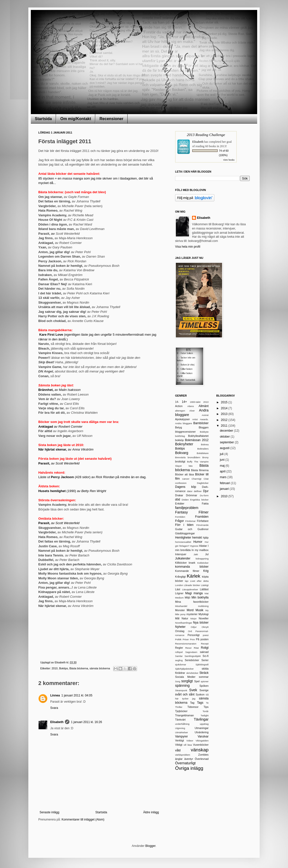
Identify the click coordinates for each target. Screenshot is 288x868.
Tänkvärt (180, 720)
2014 (225, 408)
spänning (182, 685)
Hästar (203, 546)
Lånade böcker (192, 585)
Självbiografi (202, 664)
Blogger (150, 846)
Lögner (179, 593)
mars (224, 477)
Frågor (179, 521)
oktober (225, 437)
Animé (205, 415)
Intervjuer (181, 554)
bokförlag (180, 436)
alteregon (180, 411)
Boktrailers (203, 449)
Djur (206, 491)
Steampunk (181, 690)
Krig (206, 571)
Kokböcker (203, 563)
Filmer (204, 512)
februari (225, 483)
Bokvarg (182, 453)
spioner (205, 681)
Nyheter (180, 627)
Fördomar (191, 521)
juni (223, 460)
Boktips (64, 668)
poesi (206, 635)
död (178, 500)
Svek (193, 690)
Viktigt (179, 745)
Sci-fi (206, 656)
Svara (54, 708)
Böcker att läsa (184, 474)
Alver (192, 411)
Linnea (55, 695)
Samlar (179, 656)
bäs (191, 466)
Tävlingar (201, 719)
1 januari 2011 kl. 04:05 (77, 695)
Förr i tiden (184, 525)
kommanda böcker (192, 567)
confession (181, 483)
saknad (204, 652)
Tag (192, 703)
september (227, 442)
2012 (225, 420)
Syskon (200, 694)
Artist (195, 419)
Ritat (196, 648)
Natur (185, 618)
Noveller (204, 618)
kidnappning (202, 559)
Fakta (205, 503)
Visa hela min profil (188, 247)
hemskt (197, 538)
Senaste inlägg (49, 812)
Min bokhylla (200, 597)
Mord (190, 610)
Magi (189, 593)
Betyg (179, 427)
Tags (200, 703)
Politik (178, 639)
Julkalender (183, 558)
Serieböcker (192, 660)
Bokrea (205, 444)
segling (179, 660)
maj (223, 466)
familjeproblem (187, 508)
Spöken (204, 686)
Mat (207, 593)
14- (177, 402)
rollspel (179, 652)
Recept (205, 644)
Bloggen (204, 427)
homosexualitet (183, 542)
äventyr (189, 759)
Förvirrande (202, 525)
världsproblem (183, 755)
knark (192, 563)
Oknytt (205, 627)
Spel (197, 681)
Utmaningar (202, 728)
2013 (225, 414)
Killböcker (181, 563)
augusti (225, 448)
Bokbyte (204, 432)
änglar (179, 759)
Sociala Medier (185, 677)
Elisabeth (57, 722)
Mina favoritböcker (192, 602)
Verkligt (179, 740)
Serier (205, 660)
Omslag (180, 631)
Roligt (205, 648)
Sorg (178, 681)
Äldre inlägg (151, 812)
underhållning (182, 724)
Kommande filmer (187, 571)
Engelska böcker (199, 500)
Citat (206, 479)
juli (222, 454)
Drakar (179, 495)
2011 (225, 426)
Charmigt (197, 479)
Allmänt (203, 406)
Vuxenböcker (201, 745)
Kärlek (193, 576)
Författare (203, 521)
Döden (185, 500)
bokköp (179, 440)
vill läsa (188, 745)
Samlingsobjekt (193, 656)
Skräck (204, 673)
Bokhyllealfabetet (198, 436)
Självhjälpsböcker (184, 669)
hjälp (206, 538)
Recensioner (111, 119)
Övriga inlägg (189, 768)
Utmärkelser (182, 732)
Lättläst (204, 589)
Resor (189, 648)
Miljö (188, 597)
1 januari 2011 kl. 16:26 (86, 722)
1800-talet (195, 402)
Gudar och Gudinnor (192, 529)
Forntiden (180, 517)
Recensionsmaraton (186, 644)
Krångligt (180, 577)
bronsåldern (194, 457)
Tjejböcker (181, 711)
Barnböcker (201, 423)
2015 (225, 402)
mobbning (203, 606)
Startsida (43, 119)
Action (179, 406)
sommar (204, 677)
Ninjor (193, 618)
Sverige (204, 690)
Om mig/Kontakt (76, 119)
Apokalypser (182, 419)
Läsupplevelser (190, 589)
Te (207, 703)
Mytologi (203, 614)
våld (178, 750)
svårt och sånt (185, 694)
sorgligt (187, 681)
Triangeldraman (184, 715)
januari (225, 489)
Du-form (204, 495)
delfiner (198, 491)
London (179, 585)
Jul (207, 554)
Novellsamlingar (184, 623)
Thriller (179, 707)
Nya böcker (201, 623)
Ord (190, 631)
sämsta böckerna (100, 668)
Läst (178, 589)
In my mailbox (200, 550)
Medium (179, 598)
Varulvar (203, 736)
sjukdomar (181, 664)
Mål (177, 618)
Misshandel (181, 606)
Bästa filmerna (200, 470)
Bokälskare (203, 453)
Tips (206, 707)
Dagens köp (186, 487)
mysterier (192, 614)
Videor (190, 741)
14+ (184, 402)
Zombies (203, 755)
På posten (202, 639)
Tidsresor (193, 707)
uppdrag (204, 724)
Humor (198, 542)
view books (229, 160)
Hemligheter (183, 538)
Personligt (193, 635)
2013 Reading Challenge (206, 135)
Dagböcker (203, 483)
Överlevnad (202, 759)
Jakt (196, 554)
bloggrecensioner (185, 432)
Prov (192, 639)
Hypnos (194, 546)
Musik (199, 610)
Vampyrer (181, 736)
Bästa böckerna (79, 668)
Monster (180, 610)
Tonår (206, 711)
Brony (205, 457)
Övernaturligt (185, 763)
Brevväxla (180, 457)
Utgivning (180, 728)
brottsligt (180, 461)
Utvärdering (202, 732)
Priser (186, 639)
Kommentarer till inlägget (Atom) (83, 820)
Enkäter (180, 503)
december (227, 431)
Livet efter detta (199, 581)
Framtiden (202, 517)
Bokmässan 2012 (197, 440)
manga (198, 593)
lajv (187, 581)
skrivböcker (192, 673)
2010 (55, 668)
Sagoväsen (191, 652)
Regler (179, 648)
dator (190, 491)
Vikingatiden (202, 741)
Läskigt (205, 585)
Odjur (194, 627)
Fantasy (181, 512)
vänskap (200, 750)
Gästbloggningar (185, 533)
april (223, 471)
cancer (186, 479)
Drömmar (192, 495)
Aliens (191, 406)
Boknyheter (184, 444)
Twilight (205, 715)
